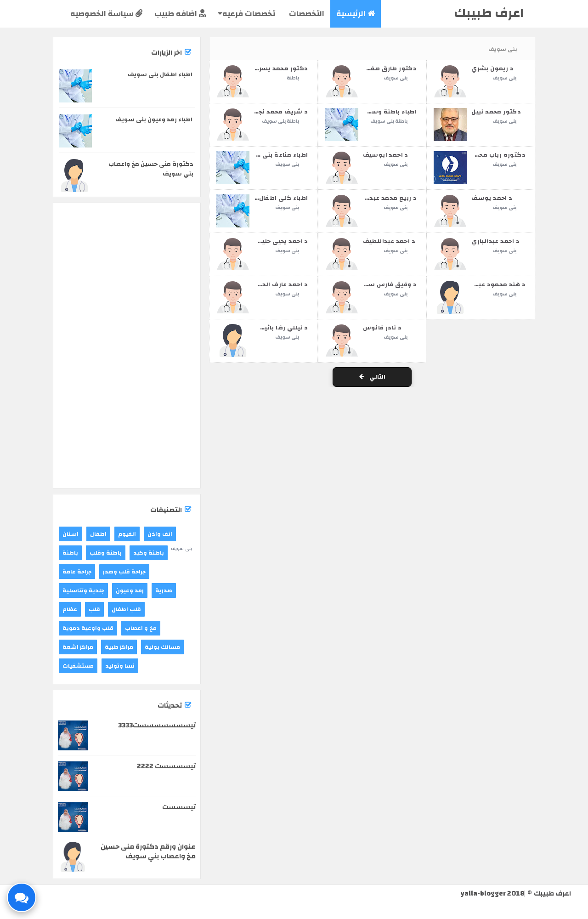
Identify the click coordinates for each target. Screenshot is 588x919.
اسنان (71, 534)
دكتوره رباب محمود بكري (488, 155)
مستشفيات (78, 666)
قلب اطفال (126, 609)
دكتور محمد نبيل (496, 112)
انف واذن (160, 534)
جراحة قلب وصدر (124, 572)
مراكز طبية (119, 647)
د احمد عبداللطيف (389, 241)
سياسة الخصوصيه (106, 14)
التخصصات (306, 14)
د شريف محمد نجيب (279, 112)
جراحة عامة (77, 572)
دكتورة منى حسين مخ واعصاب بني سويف (151, 169)
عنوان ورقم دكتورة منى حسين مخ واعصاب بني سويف (148, 851)
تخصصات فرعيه (246, 14)
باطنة (293, 78)
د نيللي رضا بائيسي (280, 328)
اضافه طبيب (180, 14)
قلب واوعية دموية (88, 628)
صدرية (164, 590)
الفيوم (127, 534)
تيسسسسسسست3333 (157, 725)
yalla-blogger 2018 (492, 893)
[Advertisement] (127, 242)
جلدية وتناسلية (83, 590)
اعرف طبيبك (489, 13)
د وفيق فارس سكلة (387, 284)
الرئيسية (356, 14)
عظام (70, 609)
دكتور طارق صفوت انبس (380, 68)
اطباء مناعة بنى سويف (274, 155)
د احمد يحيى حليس (281, 241)
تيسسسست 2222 (166, 766)
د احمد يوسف (492, 198)
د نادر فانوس (382, 328)
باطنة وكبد (149, 553)
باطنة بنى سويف (280, 121)
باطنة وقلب (106, 553)
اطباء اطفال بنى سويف (160, 74)
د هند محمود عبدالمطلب (489, 284)
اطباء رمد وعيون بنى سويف (154, 119)
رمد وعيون (130, 590)
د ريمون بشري (492, 68)
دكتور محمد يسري (281, 68)
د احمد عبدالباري (495, 241)
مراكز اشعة (78, 647)
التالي (372, 377)
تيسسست (179, 807)
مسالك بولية (162, 647)
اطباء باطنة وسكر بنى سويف (373, 112)
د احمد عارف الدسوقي (275, 284)
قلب (94, 609)
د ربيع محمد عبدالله (388, 198)
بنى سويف (396, 78)
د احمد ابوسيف (386, 155)
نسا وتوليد (120, 666)
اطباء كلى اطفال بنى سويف (267, 198)
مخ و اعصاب (141, 628)
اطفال (98, 534)
